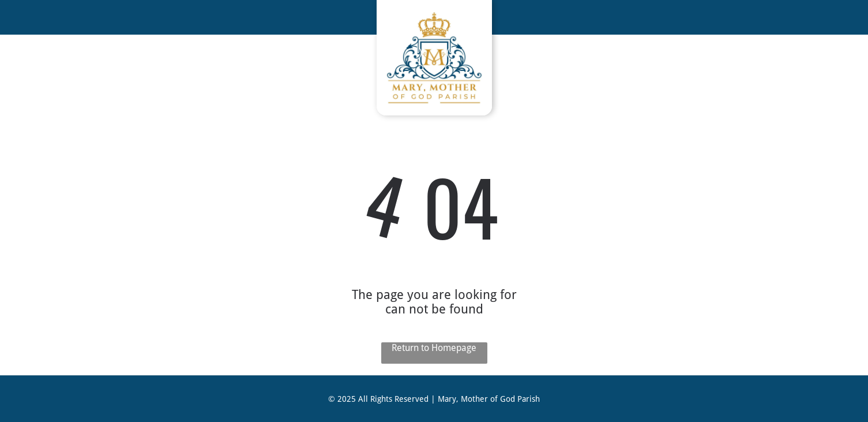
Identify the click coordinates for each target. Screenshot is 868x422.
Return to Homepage (434, 348)
